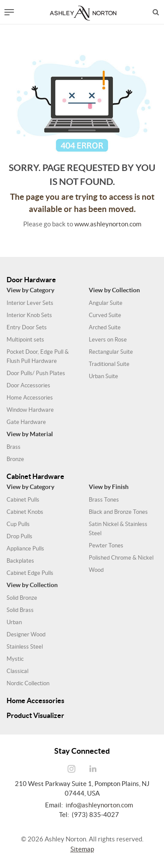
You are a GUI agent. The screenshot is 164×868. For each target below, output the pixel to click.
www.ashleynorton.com (108, 224)
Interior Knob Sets (29, 315)
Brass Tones (104, 500)
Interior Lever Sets (30, 303)
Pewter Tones (106, 545)
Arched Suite (105, 327)
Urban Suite (103, 376)
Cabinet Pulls (23, 500)
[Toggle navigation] (9, 12)
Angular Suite (106, 303)
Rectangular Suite (111, 352)
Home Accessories (30, 398)
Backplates (20, 561)
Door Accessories (28, 385)
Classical (17, 671)
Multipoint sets (25, 340)
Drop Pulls (19, 536)
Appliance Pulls (25, 548)
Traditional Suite (109, 364)
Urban (14, 622)
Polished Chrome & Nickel (121, 558)
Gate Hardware (26, 422)
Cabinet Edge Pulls (30, 573)
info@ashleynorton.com (99, 805)
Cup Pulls (18, 524)
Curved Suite (105, 315)
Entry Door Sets (27, 327)
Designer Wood (26, 634)
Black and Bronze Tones (118, 512)
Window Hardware (30, 410)
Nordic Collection (28, 683)
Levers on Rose (108, 340)
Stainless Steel (25, 647)
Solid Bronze (22, 598)
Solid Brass (20, 610)
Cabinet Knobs (25, 512)
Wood (96, 570)
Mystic (15, 659)
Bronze (15, 459)
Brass (14, 447)
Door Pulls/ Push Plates (36, 373)
